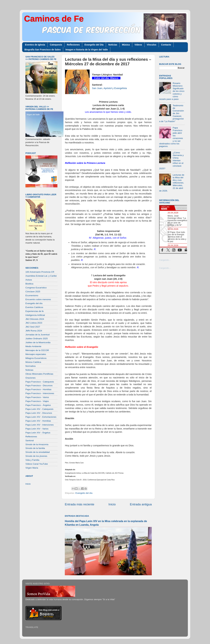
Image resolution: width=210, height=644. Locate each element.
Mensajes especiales (36, 354)
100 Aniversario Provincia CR (40, 272)
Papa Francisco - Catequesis (40, 382)
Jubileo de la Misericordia (38, 342)
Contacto (166, 45)
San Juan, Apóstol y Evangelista (109, 88)
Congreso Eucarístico (36, 288)
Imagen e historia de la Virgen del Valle (87, 50)
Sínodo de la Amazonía (37, 444)
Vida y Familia (32, 460)
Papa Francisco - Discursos (39, 385)
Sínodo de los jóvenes (36, 456)
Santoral (30, 440)
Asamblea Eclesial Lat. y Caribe (41, 276)
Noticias (113, 45)
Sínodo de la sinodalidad (38, 452)
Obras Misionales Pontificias (39, 374)
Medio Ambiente (33, 346)
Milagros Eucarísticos (36, 358)
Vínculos (152, 45)
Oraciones (31, 378)
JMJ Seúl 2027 (33, 327)
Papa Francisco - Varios (37, 397)
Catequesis (56, 45)
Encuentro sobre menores (38, 299)
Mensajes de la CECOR (37, 350)
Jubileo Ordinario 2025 (37, 339)
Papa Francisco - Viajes (37, 401)
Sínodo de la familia (35, 448)
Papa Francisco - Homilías (38, 389)
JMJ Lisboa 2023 (34, 323)
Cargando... (165, 260)
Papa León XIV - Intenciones (40, 425)
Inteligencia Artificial (35, 315)
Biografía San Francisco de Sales (43, 50)
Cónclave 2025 (33, 292)
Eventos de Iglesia (35, 45)
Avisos (29, 280)
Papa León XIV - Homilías (38, 421)
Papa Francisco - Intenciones (40, 393)
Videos (138, 45)
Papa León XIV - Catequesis (39, 409)
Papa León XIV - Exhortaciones (41, 417)
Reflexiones (73, 45)
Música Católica (33, 362)
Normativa (31, 366)
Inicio (112, 504)
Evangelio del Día (94, 45)
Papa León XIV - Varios (37, 429)
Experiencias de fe (35, 311)
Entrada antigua (141, 504)
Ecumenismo (32, 295)
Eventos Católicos (34, 307)
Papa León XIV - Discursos (39, 413)
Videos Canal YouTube (37, 464)
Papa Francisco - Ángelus (38, 405)
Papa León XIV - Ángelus (38, 433)
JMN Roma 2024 (34, 331)
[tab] (167, 208)
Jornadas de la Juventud (37, 335)
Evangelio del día (84, 493)
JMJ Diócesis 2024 (35, 319)
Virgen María (32, 468)
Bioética (29, 284)
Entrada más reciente (80, 504)
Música (126, 45)
